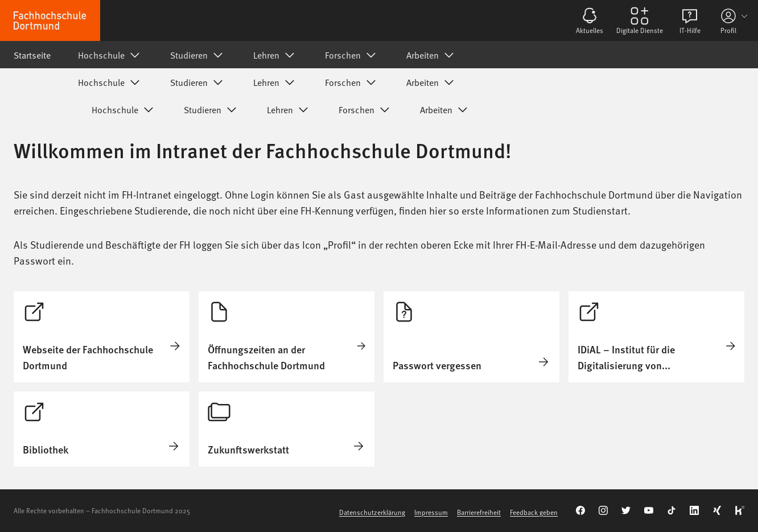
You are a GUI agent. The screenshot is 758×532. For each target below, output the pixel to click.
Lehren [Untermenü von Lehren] (275, 55)
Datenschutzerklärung (372, 512)
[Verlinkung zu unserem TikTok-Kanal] (672, 510)
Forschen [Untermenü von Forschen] (352, 55)
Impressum (431, 512)
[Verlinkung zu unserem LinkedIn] (694, 510)
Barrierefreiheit (479, 512)
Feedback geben (534, 512)
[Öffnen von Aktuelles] (590, 20)
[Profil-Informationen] (735, 20)
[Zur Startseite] (50, 20)
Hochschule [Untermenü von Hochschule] (110, 55)
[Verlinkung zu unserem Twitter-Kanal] (626, 510)
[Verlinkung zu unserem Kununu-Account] (740, 510)
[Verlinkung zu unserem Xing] (717, 510)
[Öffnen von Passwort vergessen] (471, 337)
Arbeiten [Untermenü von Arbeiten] (432, 55)
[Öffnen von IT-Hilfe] (690, 20)
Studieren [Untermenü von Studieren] (198, 55)
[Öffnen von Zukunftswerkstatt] (287, 429)
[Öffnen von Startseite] (102, 337)
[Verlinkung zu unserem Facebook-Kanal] (580, 510)
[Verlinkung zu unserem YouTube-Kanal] (649, 510)
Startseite (32, 55)
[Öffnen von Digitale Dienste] (640, 20)
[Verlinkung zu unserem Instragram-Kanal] (603, 510)
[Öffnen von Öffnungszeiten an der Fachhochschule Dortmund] (287, 337)
